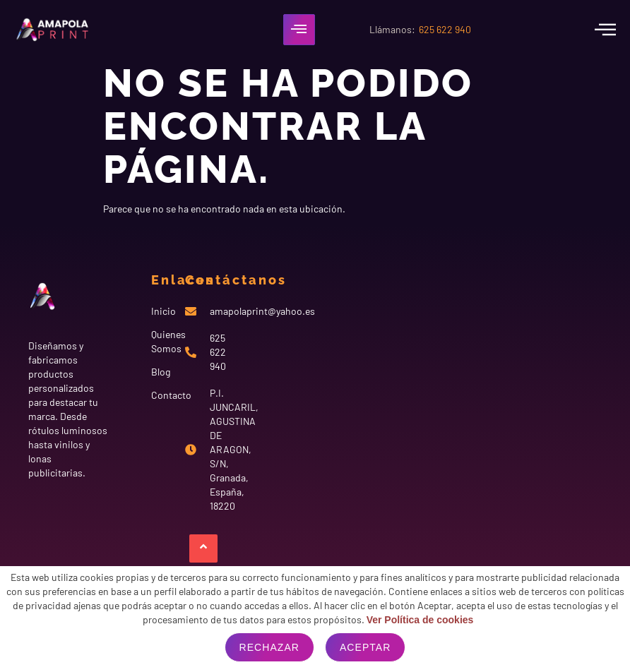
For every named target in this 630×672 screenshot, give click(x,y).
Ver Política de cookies (420, 620)
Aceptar (365, 647)
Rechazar (269, 647)
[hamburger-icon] (299, 30)
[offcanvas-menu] (605, 29)
